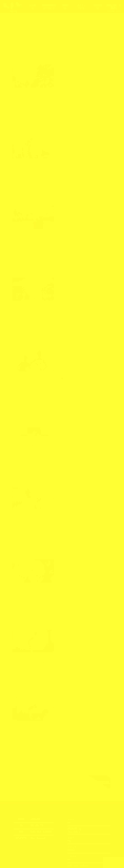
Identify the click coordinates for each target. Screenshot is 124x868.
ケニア (72, 58)
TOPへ (108, 863)
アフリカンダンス (34, 55)
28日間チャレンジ (26, 602)
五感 (84, 463)
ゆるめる (40, 266)
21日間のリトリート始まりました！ (38, 323)
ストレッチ (79, 58)
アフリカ (23, 55)
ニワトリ (97, 125)
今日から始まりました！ (30, 657)
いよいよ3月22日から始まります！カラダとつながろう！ (54, 115)
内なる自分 (90, 463)
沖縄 (83, 602)
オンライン (46, 58)
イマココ (61, 194)
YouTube (37, 125)
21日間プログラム (26, 125)
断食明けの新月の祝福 (28, 453)
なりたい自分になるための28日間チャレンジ (37, 330)
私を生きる (68, 122)
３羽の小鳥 (78, 122)
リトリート (80, 266)
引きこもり (105, 125)
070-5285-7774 (36, 798)
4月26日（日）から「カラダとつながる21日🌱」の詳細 (52, 48)
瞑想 (105, 266)
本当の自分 (89, 58)
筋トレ (88, 602)
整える (98, 332)
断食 (87, 266)
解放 (96, 58)
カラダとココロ (96, 194)
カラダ (54, 332)
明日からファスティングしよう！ (37, 523)
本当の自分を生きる (22, 127)
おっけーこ (38, 194)
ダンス (81, 332)
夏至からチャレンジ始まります (35, 593)
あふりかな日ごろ (26, 394)
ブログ (65, 6)
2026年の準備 (31, 266)
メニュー (81, 6)
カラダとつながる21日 (60, 58)
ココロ (66, 332)
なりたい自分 (49, 602)
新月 (102, 463)
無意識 (100, 266)
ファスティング (33, 263)
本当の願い (35, 127)
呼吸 (25, 197)
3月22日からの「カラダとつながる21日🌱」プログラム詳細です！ (60, 184)
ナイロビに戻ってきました (105, 75)
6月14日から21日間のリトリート (35, 387)
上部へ (119, 863)
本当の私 (93, 266)
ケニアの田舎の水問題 (103, 69)
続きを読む (76, 85)
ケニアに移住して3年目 (103, 72)
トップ (32, 6)
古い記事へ (37, 722)
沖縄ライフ (77, 600)
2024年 (22, 533)
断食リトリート (54, 263)
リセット (78, 463)
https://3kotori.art (37, 810)
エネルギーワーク (49, 122)
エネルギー (47, 533)
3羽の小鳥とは (49, 6)
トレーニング (17, 197)
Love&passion (25, 460)
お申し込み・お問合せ (114, 8)
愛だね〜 (45, 55)
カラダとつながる (70, 125)
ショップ (98, 6)
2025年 (22, 266)
